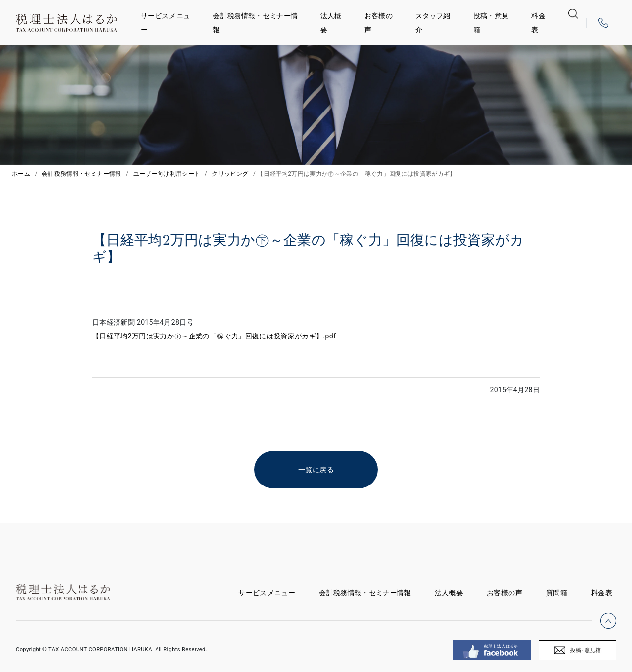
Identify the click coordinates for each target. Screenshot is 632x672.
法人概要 (331, 23)
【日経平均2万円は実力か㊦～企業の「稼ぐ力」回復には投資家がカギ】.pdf (214, 336)
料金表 (538, 23)
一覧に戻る (316, 470)
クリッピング (230, 174)
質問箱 (557, 593)
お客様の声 (378, 23)
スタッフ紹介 (433, 23)
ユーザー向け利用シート (167, 174)
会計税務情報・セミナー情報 (255, 23)
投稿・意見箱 (491, 23)
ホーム (21, 174)
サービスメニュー (165, 23)
